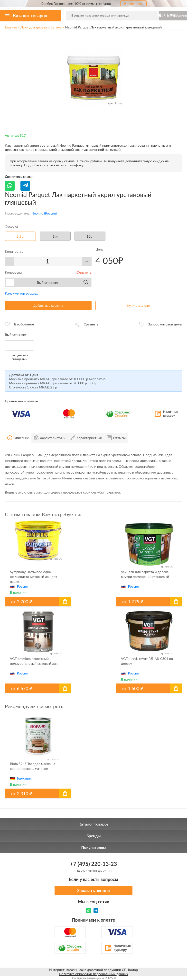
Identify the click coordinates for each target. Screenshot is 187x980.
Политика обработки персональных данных (93, 974)
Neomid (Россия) (44, 213)
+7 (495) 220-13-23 (93, 864)
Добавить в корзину (48, 306)
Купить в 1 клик (139, 306)
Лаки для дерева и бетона (41, 27)
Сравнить (91, 324)
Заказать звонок (93, 890)
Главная (11, 27)
